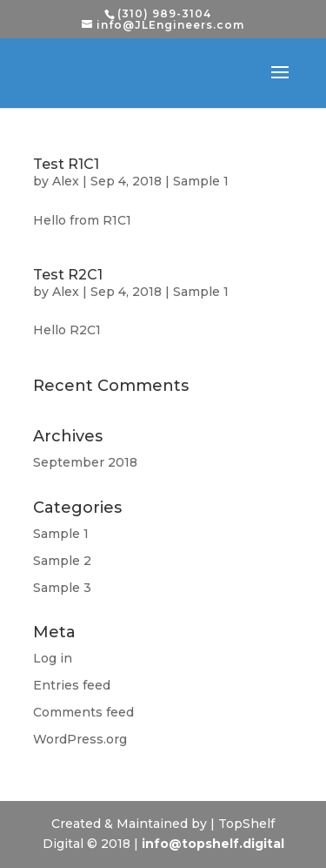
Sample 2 (62, 561)
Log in (53, 658)
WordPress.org (80, 739)
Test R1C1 (66, 164)
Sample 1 (201, 181)
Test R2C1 (68, 275)
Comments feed (83, 712)
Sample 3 (62, 588)
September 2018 (85, 462)
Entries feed (72, 685)
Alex (66, 181)
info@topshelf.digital (213, 844)
